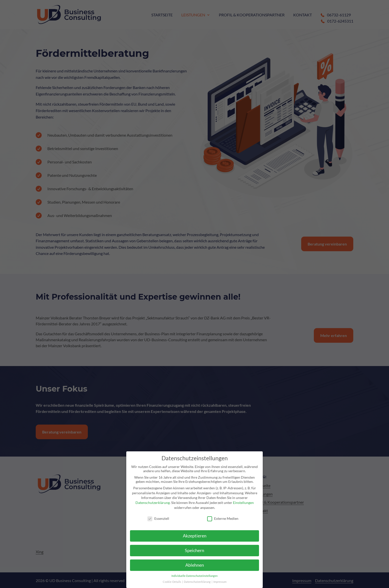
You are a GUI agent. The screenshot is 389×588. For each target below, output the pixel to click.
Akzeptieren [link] (195, 536)
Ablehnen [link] (195, 565)
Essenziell (158, 518)
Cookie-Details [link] (172, 582)
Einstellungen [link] (243, 503)
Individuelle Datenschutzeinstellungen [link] (194, 576)
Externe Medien (223, 518)
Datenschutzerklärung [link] (153, 503)
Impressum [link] (220, 582)
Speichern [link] (194, 550)
